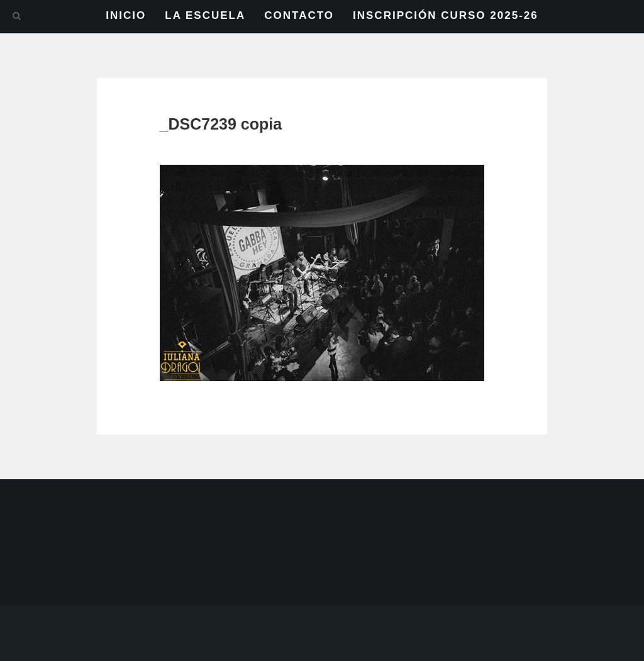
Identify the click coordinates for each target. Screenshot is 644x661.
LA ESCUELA (205, 15)
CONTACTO (299, 15)
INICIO (126, 15)
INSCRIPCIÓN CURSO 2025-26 (446, 15)
